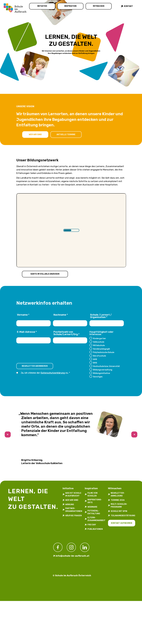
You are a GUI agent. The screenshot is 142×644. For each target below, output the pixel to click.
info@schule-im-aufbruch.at (72, 556)
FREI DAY (92, 525)
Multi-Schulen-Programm (119, 506)
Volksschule (99, 342)
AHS (95, 359)
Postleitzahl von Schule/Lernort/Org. (66, 333)
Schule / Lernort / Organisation (101, 316)
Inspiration (70, 6)
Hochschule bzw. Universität (106, 366)
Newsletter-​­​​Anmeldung (118, 494)
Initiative (42, 6)
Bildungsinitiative (101, 373)
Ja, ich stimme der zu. (45, 373)
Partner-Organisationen (74, 510)
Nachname (61, 315)
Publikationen (95, 529)
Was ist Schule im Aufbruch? (73, 494)
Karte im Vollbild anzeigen (45, 274)
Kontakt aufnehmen (122, 523)
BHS (95, 363)
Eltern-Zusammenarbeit (96, 519)
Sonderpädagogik (101, 349)
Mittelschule (99, 345)
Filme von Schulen (92, 494)
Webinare (92, 507)
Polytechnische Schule (104, 352)
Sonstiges (98, 377)
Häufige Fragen (73, 516)
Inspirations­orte (95, 501)
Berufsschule (99, 356)
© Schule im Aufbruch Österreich (72, 575)
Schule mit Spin (119, 511)
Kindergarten (99, 338)
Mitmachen (99, 6)
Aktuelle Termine (66, 135)
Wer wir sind (35, 135)
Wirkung (70, 505)
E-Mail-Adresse (27, 332)
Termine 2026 (118, 500)
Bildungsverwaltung (103, 370)
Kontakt (128, 6)
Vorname (23, 315)
